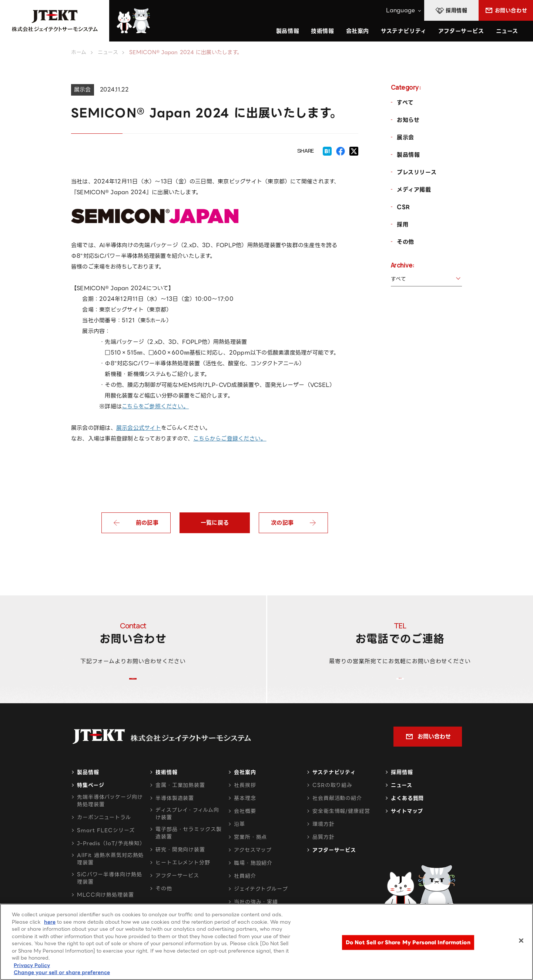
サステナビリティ (334, 791)
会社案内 (245, 791)
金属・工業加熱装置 (180, 804)
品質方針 (324, 856)
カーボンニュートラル (104, 836)
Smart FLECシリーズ (106, 849)
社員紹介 (245, 894)
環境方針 (324, 843)
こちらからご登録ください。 (230, 439)
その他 (405, 242)
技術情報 (322, 31)
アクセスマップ (253, 868)
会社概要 (245, 830)
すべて (405, 103)
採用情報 (402, 791)
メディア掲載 (414, 190)
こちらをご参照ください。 (155, 406)
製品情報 (408, 155)
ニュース (507, 31)
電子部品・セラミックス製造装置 (189, 851)
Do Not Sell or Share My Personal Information (408, 942)
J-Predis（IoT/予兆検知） (111, 862)
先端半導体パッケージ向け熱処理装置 (110, 819)
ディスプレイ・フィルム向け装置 (187, 832)
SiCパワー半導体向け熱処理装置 (110, 897)
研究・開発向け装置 (180, 868)
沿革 (239, 843)
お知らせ (408, 120)
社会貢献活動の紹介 (337, 817)
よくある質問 (407, 817)
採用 (403, 225)
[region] (266, 942)
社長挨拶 (245, 804)
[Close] (521, 941)
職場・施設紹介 (253, 881)
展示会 (405, 137)
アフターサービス (461, 31)
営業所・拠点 (250, 856)
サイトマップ (407, 830)
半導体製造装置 (175, 817)
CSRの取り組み (332, 804)
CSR (403, 207)
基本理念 (245, 817)
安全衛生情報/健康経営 (341, 830)
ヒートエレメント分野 (183, 881)
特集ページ (90, 804)
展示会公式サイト (139, 428)
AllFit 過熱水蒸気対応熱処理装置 (110, 877)
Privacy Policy (32, 965)
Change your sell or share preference (62, 972)
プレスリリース (417, 172)
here (50, 922)
